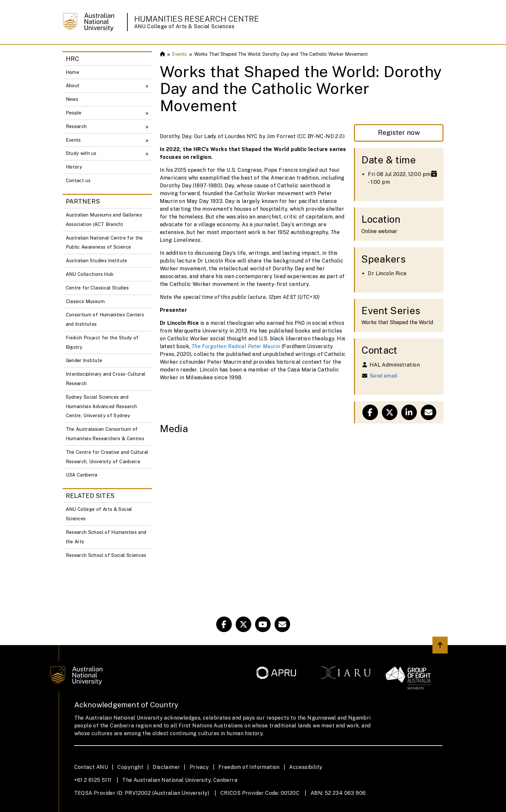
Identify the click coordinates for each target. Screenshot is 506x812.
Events (73, 140)
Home (72, 72)
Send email (384, 376)
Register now (399, 132)
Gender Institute (84, 360)
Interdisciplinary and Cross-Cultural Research (106, 379)
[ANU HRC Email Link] (282, 624)
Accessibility (306, 767)
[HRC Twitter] (243, 624)
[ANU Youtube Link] (263, 624)
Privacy (199, 767)
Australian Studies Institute (97, 260)
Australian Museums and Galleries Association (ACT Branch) (104, 219)
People (74, 113)
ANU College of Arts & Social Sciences (184, 26)
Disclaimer (166, 767)
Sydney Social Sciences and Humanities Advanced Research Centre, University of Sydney (101, 406)
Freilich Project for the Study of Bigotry (102, 342)
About (73, 85)
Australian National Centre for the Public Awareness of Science (104, 242)
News (72, 99)
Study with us (81, 153)
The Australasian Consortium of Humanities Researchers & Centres (105, 434)
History (74, 167)
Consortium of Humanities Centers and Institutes (105, 319)
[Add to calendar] (434, 174)
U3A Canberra (82, 475)
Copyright (130, 767)
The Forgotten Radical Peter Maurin (236, 346)
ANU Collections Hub (90, 274)
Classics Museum (85, 301)
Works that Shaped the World (397, 322)
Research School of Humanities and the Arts (106, 537)
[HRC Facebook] (224, 624)
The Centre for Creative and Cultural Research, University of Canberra (107, 457)
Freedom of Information (249, 767)
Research (76, 126)
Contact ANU (91, 767)
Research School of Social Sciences (106, 555)
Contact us (78, 180)
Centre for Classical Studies (97, 288)
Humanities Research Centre (197, 19)
